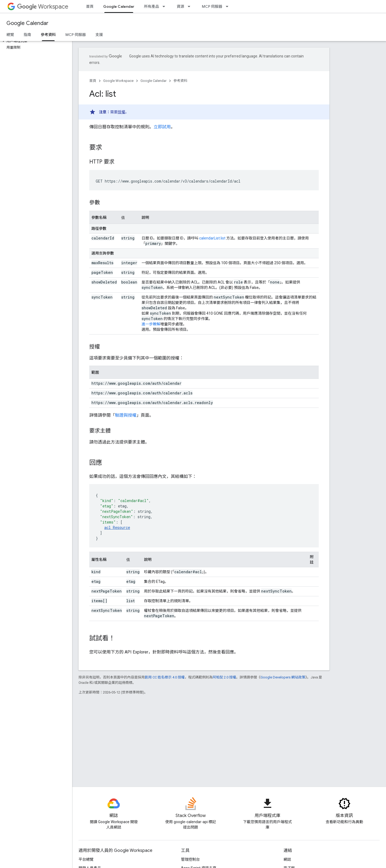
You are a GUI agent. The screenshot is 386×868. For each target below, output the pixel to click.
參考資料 (180, 81)
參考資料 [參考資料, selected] (48, 35)
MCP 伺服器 (212, 6)
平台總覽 (86, 859)
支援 (99, 35)
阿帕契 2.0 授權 (224, 677)
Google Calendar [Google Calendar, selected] (119, 6)
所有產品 (151, 6)
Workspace (43, 7)
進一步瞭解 (151, 324)
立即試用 (162, 127)
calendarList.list (212, 238)
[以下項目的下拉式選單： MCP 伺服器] (229, 6)
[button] (35, 41)
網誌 (287, 859)
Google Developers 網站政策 (283, 677)
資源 (180, 6)
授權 (121, 112)
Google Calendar (27, 23)
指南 (27, 35)
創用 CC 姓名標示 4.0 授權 (165, 677)
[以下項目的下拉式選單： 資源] (191, 6)
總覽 (10, 35)
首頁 (90, 6)
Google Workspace (118, 81)
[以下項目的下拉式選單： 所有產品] (165, 6)
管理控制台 (190, 859)
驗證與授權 (126, 415)
